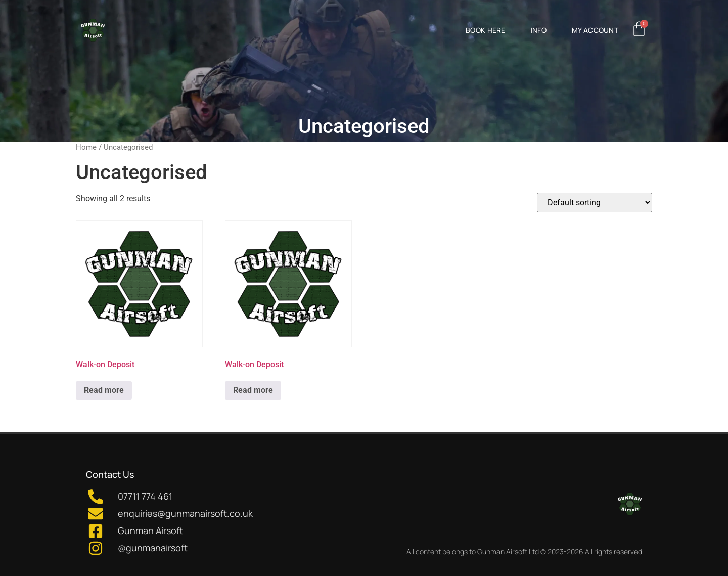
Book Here (486, 30)
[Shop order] (595, 203)
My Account (595, 30)
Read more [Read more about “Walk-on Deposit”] (104, 390)
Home (86, 147)
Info (539, 30)
